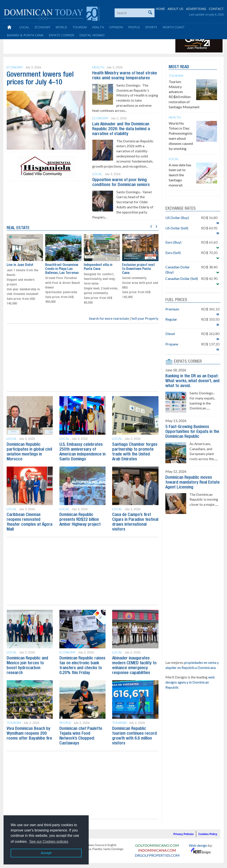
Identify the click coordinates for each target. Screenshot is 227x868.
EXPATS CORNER (188, 362)
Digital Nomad (92, 35)
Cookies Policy (208, 834)
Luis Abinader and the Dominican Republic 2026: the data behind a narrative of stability (121, 129)
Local (24, 27)
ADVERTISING (196, 9)
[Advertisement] (85, 43)
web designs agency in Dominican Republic (190, 682)
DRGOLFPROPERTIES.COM (157, 855)
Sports (151, 27)
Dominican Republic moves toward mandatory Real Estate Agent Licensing (193, 482)
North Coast (174, 27)
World (61, 27)
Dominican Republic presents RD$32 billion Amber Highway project (80, 520)
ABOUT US (175, 9)
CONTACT (216, 9)
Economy (42, 27)
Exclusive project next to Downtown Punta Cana (138, 269)
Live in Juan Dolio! (20, 265)
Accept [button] (46, 853)
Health (98, 27)
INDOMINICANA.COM (157, 850)
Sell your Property (145, 318)
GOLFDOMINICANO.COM (157, 845)
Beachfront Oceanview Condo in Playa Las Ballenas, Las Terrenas (62, 269)
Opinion (116, 27)
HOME (160, 9)
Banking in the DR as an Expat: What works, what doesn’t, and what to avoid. (192, 381)
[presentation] (151, 226)
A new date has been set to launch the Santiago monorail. (180, 175)
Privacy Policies (183, 834)
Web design (198, 845)
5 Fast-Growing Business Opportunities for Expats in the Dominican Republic (192, 432)
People (134, 27)
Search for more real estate (109, 318)
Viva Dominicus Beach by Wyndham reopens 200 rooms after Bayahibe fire (29, 734)
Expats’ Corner (61, 35)
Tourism (80, 27)
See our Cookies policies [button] (49, 842)
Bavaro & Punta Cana (25, 35)
